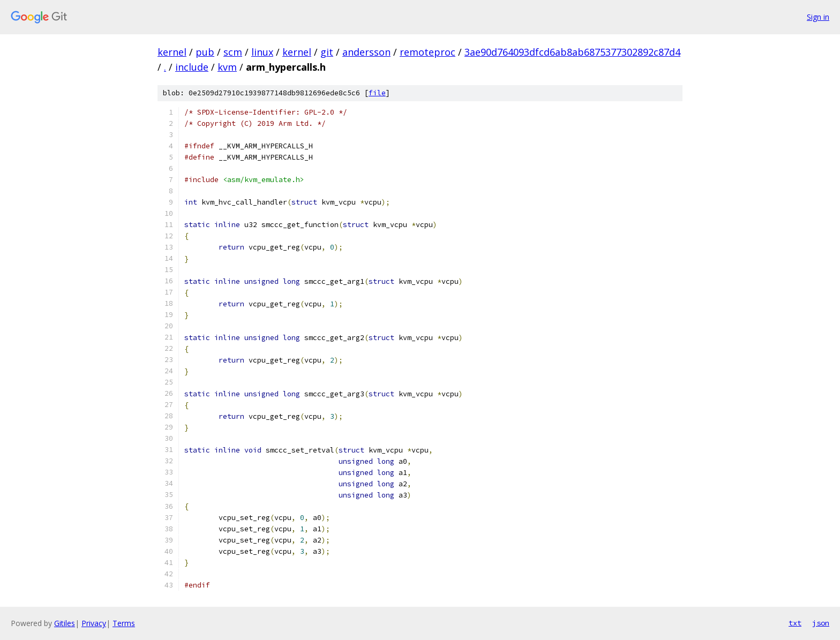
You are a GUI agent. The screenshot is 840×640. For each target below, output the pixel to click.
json (821, 623)
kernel (172, 52)
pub (205, 52)
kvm (227, 67)
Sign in (818, 17)
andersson (366, 52)
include (192, 67)
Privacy (94, 623)
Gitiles (65, 623)
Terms (124, 623)
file (377, 93)
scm (233, 52)
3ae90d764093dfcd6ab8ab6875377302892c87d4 (572, 52)
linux (262, 52)
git (327, 52)
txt (795, 623)
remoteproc (427, 52)
